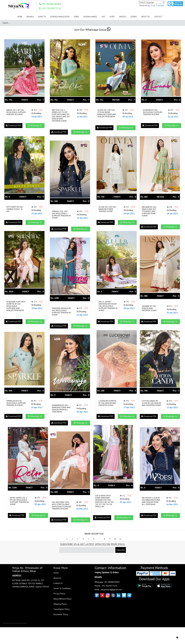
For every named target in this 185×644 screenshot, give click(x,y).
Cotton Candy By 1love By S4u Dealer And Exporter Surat (151, 404)
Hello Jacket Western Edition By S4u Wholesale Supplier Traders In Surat (107, 306)
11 (120, 541)
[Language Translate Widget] (152, 2)
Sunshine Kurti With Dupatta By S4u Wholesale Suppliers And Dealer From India (15, 306)
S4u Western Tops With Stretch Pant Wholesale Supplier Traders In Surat (61, 507)
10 (115, 541)
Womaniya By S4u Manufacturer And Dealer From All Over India (61, 408)
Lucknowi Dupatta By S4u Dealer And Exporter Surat (106, 403)
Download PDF (13, 128)
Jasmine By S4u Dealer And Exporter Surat (150, 308)
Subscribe (121, 552)
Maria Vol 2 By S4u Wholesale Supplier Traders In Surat (16, 113)
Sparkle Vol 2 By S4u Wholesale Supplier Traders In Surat (61, 215)
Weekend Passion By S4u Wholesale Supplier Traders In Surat (61, 312)
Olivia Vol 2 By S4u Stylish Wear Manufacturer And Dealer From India (107, 113)
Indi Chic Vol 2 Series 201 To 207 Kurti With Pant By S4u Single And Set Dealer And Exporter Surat (61, 115)
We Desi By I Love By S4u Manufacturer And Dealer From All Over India (152, 501)
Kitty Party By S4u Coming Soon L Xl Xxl (15, 209)
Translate (157, 5)
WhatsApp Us (35, 128)
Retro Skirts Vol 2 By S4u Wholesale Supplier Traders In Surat (16, 501)
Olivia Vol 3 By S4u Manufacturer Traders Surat (106, 209)
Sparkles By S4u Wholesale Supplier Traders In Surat (16, 404)
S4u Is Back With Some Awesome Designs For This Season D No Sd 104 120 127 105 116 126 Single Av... (107, 501)
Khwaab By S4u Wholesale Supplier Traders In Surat (152, 113)
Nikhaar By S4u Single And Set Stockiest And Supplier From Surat (150, 211)
